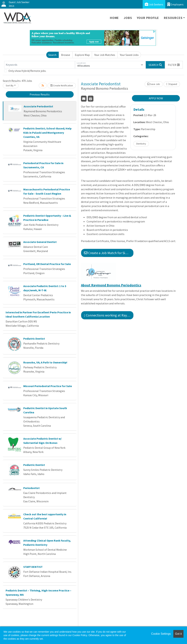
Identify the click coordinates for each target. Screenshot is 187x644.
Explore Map (82, 55)
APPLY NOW (156, 98)
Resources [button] (173, 18)
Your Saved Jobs (129, 55)
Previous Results (40, 94)
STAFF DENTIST (33, 567)
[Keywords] (40, 65)
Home (114, 18)
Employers (175, 4)
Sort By (10, 85)
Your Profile (148, 18)
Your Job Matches (105, 55)
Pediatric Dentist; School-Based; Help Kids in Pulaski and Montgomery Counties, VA (47, 133)
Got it (178, 634)
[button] (174, 65)
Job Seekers (154, 4)
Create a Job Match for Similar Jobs (109, 253)
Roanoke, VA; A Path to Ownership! (45, 362)
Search (52, 55)
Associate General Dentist (40, 242)
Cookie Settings (161, 634)
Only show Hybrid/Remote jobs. (27, 71)
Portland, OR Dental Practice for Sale (47, 264)
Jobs (128, 18)
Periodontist (31, 488)
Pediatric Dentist (34, 339)
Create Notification (62, 85)
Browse (66, 55)
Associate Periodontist (38, 106)
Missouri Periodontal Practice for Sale (48, 386)
